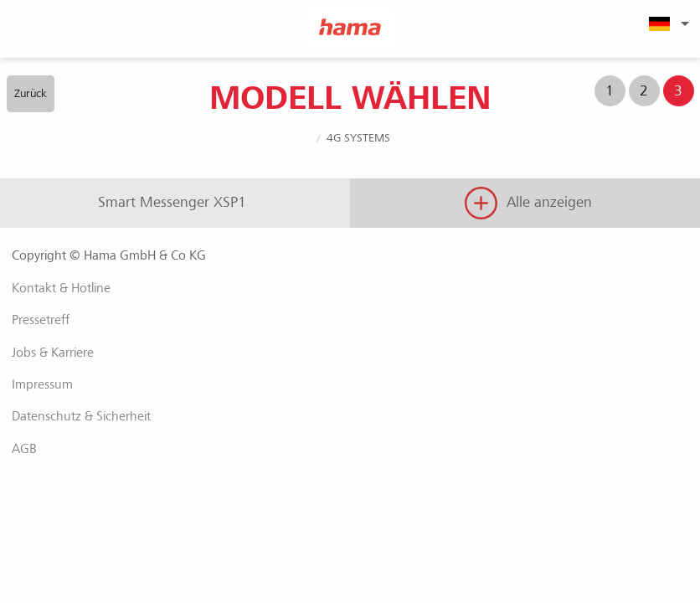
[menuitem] (667, 23)
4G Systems (358, 138)
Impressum (42, 384)
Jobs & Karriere (53, 353)
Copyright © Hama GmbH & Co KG (109, 255)
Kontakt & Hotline (61, 288)
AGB (24, 449)
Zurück (31, 93)
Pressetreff (41, 320)
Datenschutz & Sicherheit (81, 416)
